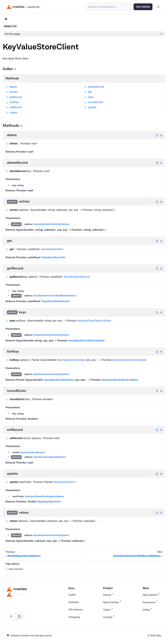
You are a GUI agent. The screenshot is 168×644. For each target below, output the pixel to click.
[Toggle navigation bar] (158, 7)
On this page (12, 34)
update (90, 107)
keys (89, 97)
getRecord (14, 97)
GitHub (148, 610)
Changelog (74, 617)
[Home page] (6, 19)
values (11, 113)
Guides (72, 595)
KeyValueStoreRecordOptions (50, 457)
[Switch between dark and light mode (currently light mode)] (15, 616)
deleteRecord (94, 87)
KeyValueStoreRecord (76, 277)
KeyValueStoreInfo (52, 249)
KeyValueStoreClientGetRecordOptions (55, 296)
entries (12, 92)
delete (11, 87)
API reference (76, 610)
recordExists (94, 102)
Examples (74, 602)
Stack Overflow (113, 602)
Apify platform (152, 595)
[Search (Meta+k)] (108, 7)
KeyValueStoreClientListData (94, 321)
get (88, 92)
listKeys (12, 102)
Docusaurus (151, 602)
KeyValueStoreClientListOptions (51, 224)
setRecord (14, 107)
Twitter (108, 610)
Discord (109, 595)
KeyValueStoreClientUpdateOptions (44, 497)
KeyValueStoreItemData (71, 360)
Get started (143, 7)
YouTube (109, 617)
